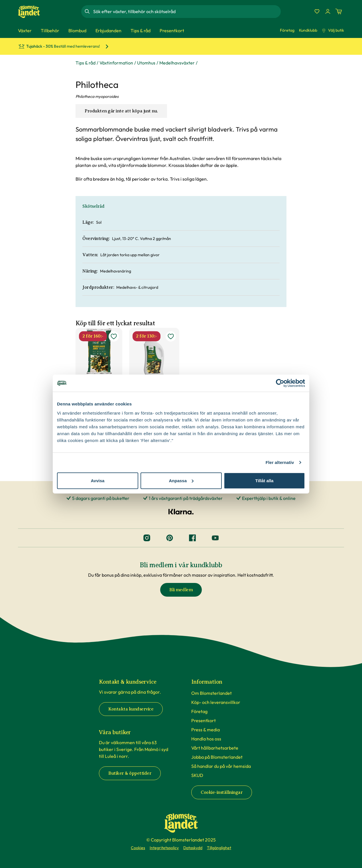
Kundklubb (308, 30)
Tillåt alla (265, 480)
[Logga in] (328, 11)
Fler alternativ (280, 462)
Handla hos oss (206, 739)
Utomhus (146, 63)
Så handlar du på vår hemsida (221, 766)
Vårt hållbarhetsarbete (215, 748)
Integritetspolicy (164, 848)
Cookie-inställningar (222, 792)
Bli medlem (181, 590)
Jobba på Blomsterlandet (217, 757)
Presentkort (204, 720)
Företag (287, 30)
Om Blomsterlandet (211, 693)
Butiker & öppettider (130, 773)
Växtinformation (116, 63)
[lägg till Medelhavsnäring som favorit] (171, 336)
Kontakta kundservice (131, 709)
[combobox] (186, 11)
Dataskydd (193, 848)
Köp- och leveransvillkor (216, 702)
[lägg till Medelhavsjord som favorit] (114, 336)
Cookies (138, 848)
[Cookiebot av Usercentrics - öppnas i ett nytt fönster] (280, 383)
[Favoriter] (317, 11)
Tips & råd (86, 63)
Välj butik (333, 30)
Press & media (206, 730)
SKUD (197, 775)
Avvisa (98, 480)
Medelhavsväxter (177, 63)
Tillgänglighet (219, 848)
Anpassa (181, 480)
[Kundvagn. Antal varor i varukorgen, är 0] (339, 11)
